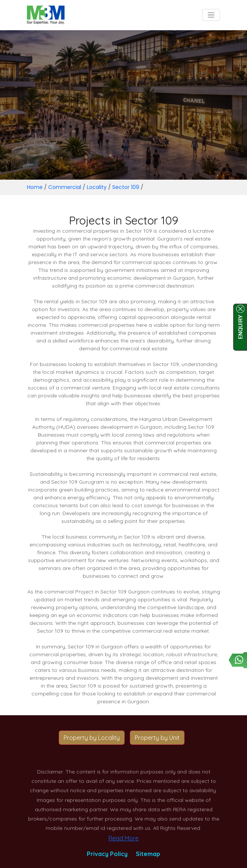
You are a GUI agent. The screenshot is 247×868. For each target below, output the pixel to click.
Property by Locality (92, 738)
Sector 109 (126, 187)
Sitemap (148, 854)
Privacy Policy (107, 854)
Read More (124, 838)
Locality (97, 187)
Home (35, 187)
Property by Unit (157, 738)
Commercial (65, 187)
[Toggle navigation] (211, 15)
